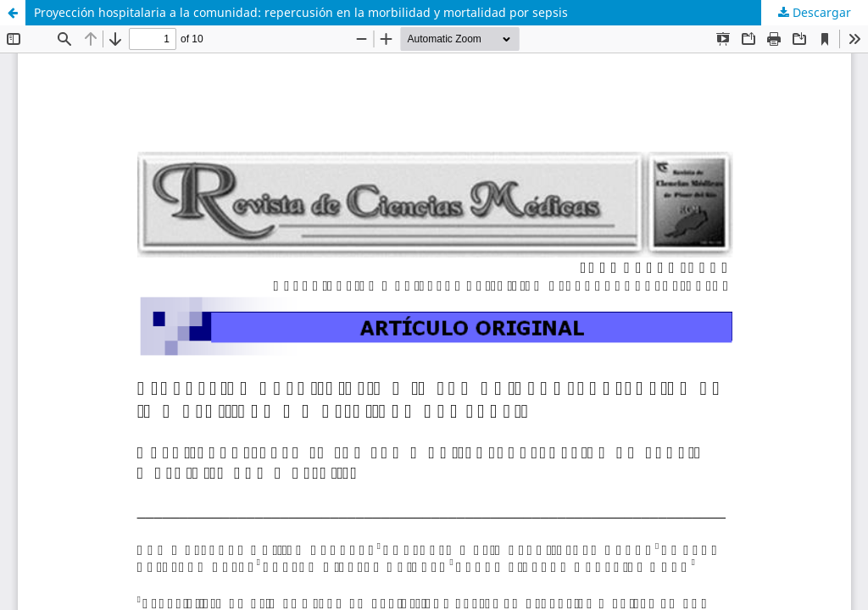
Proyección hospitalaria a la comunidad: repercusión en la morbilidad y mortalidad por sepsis (301, 12)
